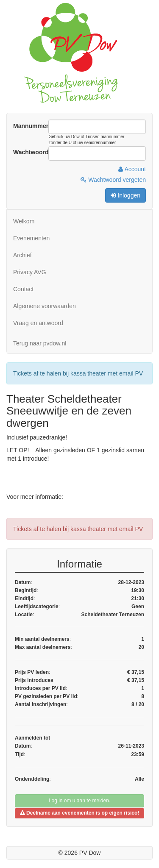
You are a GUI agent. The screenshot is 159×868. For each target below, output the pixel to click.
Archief (22, 255)
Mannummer (31, 126)
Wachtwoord (31, 152)
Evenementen (31, 238)
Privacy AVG (30, 272)
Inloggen (126, 195)
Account (132, 169)
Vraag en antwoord (38, 323)
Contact (23, 289)
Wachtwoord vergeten (113, 180)
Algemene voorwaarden (45, 306)
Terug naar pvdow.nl (40, 343)
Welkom (24, 221)
